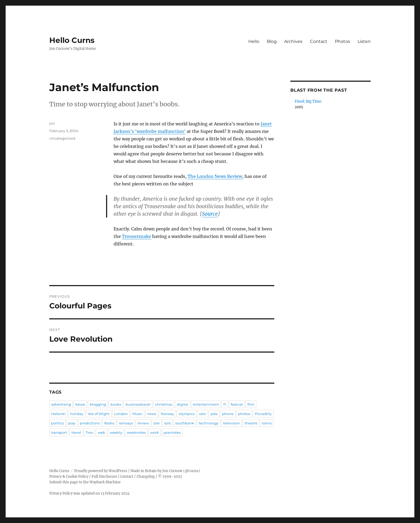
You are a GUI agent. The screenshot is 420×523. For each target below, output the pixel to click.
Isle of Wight (99, 414)
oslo (202, 414)
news (152, 414)
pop (72, 423)
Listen (364, 41)
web (102, 432)
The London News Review (215, 176)
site (157, 423)
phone (228, 414)
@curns (192, 471)
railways (126, 423)
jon (52, 123)
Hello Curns (72, 40)
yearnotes (172, 432)
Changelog (146, 477)
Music (137, 414)
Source (210, 214)
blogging (98, 404)
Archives (293, 41)
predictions (90, 423)
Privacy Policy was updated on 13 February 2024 (89, 493)
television (232, 423)
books (116, 404)
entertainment (206, 404)
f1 (225, 404)
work (155, 432)
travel (76, 432)
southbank (185, 423)
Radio (109, 423)
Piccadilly (263, 414)
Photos (342, 41)
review (143, 423)
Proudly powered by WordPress (101, 471)
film (251, 404)
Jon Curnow (172, 471)
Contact (319, 41)
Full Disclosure (104, 477)
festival (237, 404)
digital (183, 404)
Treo (89, 432)
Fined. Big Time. (308, 101)
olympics (187, 414)
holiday (77, 414)
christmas (164, 404)
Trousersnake (136, 236)
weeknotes (136, 432)
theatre (251, 423)
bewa (80, 404)
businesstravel (138, 404)
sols (167, 423)
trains (267, 423)
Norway (167, 414)
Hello (254, 41)
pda (214, 414)
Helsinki (58, 414)
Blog (272, 41)
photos (244, 414)
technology (209, 423)
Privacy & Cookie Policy (69, 477)
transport (59, 432)
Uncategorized (62, 138)
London (121, 414)
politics (57, 423)
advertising (61, 404)
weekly (116, 432)
